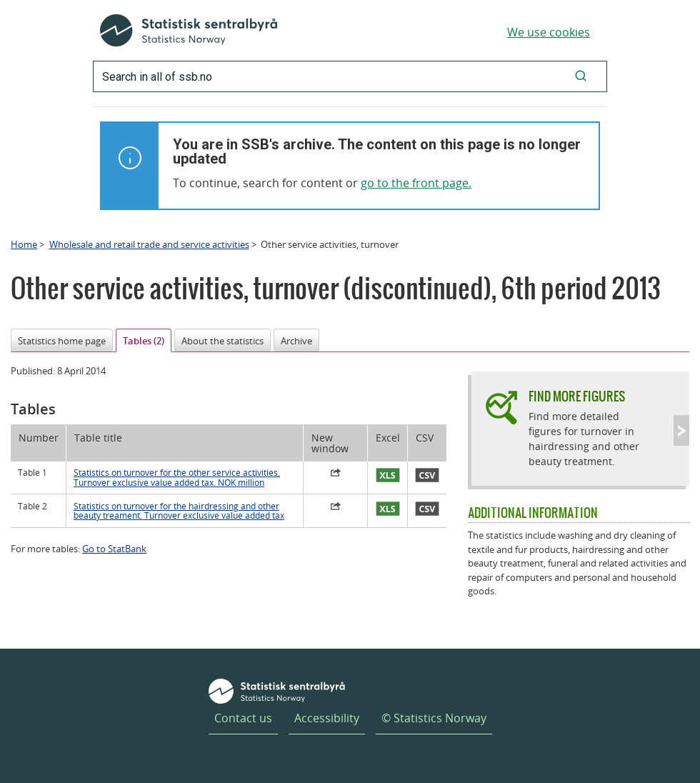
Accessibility (327, 718)
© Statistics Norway (434, 718)
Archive (296, 341)
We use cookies (549, 32)
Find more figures (577, 396)
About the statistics (222, 341)
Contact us (243, 718)
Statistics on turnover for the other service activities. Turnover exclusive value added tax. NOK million (177, 477)
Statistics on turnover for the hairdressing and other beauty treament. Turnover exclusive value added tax (179, 511)
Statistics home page (62, 341)
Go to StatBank (114, 549)
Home (24, 244)
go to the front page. (416, 183)
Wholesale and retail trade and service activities (149, 244)
